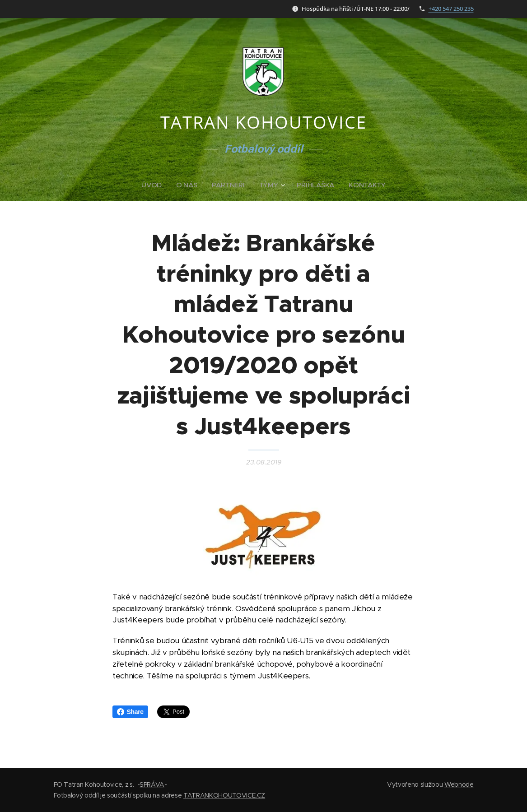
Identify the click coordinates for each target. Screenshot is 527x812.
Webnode (459, 784)
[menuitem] (153, 185)
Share (130, 712)
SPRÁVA (152, 784)
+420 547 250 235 (451, 9)
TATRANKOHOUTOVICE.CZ (224, 795)
